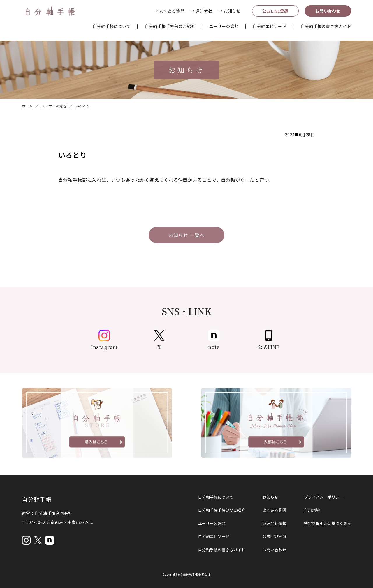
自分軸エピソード (270, 26)
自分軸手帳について (112, 26)
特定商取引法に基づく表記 (328, 523)
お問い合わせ (328, 11)
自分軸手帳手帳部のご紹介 (170, 26)
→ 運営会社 (201, 11)
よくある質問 (274, 510)
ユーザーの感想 (224, 26)
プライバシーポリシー (324, 497)
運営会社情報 (274, 523)
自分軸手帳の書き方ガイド (326, 26)
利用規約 (312, 510)
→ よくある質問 (169, 11)
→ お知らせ (229, 11)
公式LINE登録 (275, 11)
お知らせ (270, 497)
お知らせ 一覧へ (186, 235)
